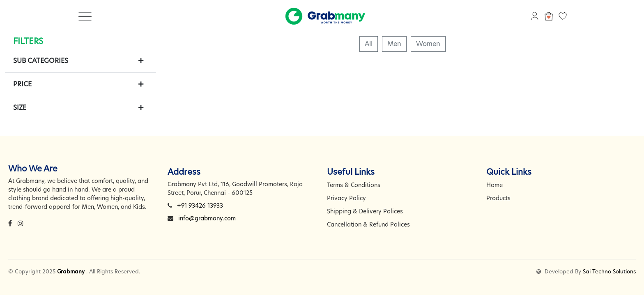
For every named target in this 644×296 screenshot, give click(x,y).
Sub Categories (41, 61)
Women (428, 44)
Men (394, 44)
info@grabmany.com (207, 218)
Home (494, 185)
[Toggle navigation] (85, 16)
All (369, 44)
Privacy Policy (346, 198)
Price (22, 84)
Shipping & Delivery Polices (365, 211)
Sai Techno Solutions (609, 271)
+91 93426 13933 (200, 206)
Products (498, 198)
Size (20, 108)
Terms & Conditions (354, 185)
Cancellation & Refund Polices (368, 224)
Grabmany (71, 271)
